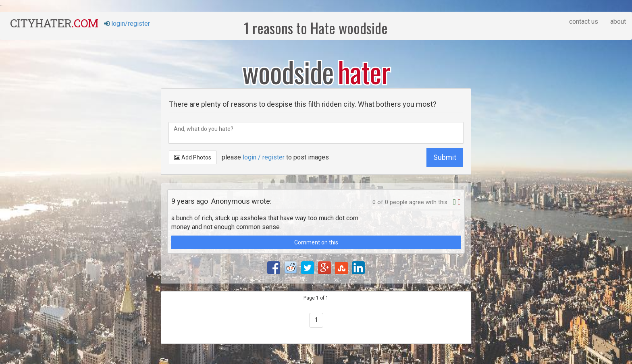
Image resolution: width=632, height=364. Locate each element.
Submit (445, 157)
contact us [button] (584, 22)
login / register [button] (264, 157)
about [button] (618, 22)
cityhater (54, 23)
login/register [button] (127, 24)
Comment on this (316, 242)
